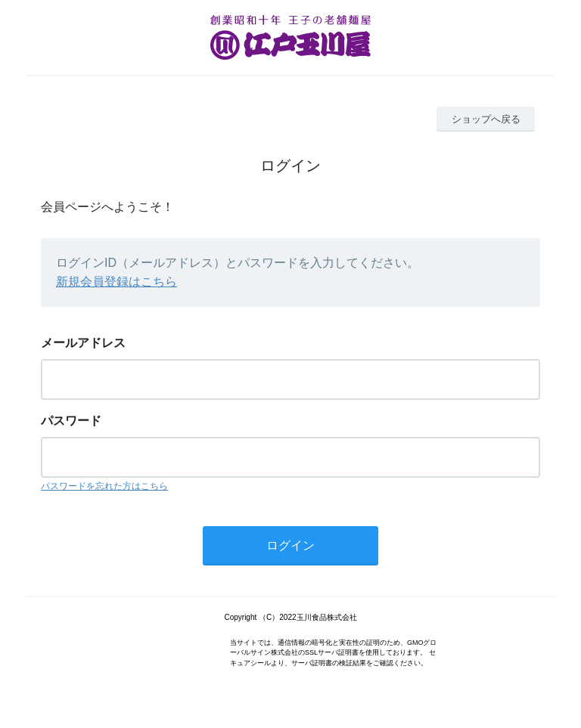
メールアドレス (83, 343)
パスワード (71, 421)
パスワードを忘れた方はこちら (104, 486)
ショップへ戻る (486, 119)
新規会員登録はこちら (117, 282)
